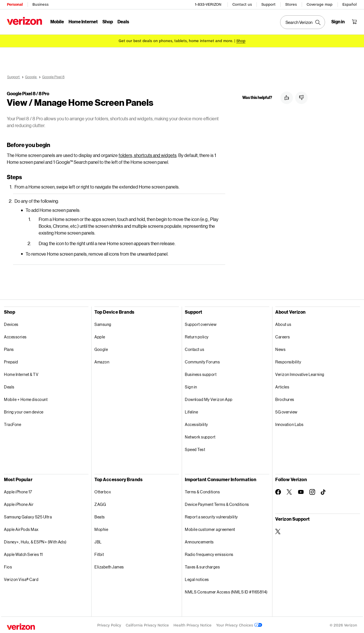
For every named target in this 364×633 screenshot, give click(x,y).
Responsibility (288, 361)
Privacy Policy (109, 624)
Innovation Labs (289, 424)
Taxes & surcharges (202, 566)
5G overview (286, 411)
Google (101, 348)
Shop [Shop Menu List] (108, 21)
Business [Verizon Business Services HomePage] (41, 4)
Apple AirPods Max (21, 528)
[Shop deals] (241, 41)
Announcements (199, 541)
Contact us (242, 4)
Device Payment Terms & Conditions (217, 503)
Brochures (285, 399)
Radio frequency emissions (209, 554)
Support (268, 4)
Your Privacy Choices (239, 624)
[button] (287, 97)
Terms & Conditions (202, 491)
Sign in (191, 386)
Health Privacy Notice (193, 624)
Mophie (101, 528)
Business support (201, 374)
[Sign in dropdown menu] (338, 22)
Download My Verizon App (209, 399)
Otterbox (103, 491)
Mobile (57, 21)
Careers (283, 336)
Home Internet (83, 21)
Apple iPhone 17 (18, 491)
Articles (282, 386)
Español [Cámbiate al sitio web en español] (349, 4)
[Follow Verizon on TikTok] (324, 491)
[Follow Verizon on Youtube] (301, 491)
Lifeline (191, 411)
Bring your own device (24, 411)
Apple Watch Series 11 (23, 554)
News (280, 348)
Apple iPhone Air (19, 503)
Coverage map (319, 4)
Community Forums (202, 361)
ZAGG (100, 503)
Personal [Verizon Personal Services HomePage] (15, 4)
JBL (98, 541)
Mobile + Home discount (26, 399)
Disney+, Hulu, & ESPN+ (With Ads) (35, 541)
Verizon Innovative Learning (300, 374)
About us (283, 323)
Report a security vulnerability (211, 516)
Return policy (197, 336)
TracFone (13, 424)
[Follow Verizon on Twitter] (289, 491)
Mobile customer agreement (210, 528)
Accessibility (197, 424)
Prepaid (11, 361)
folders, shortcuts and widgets (148, 154)
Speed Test (195, 449)
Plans (9, 348)
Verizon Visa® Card (21, 579)
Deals (9, 386)
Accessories (15, 336)
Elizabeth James (109, 566)
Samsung (103, 323)
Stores (291, 4)
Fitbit (99, 554)
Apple (100, 336)
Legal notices (197, 579)
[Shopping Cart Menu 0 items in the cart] (354, 22)
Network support (200, 436)
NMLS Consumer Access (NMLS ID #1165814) (226, 591)
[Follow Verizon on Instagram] (312, 491)
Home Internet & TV (21, 374)
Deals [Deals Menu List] (123, 21)
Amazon (102, 361)
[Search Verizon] (303, 22)
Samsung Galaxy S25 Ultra (28, 516)
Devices (11, 323)
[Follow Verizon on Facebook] (278, 491)
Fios (8, 566)
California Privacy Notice (147, 624)
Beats (100, 516)
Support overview (201, 323)
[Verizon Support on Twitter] (278, 531)
